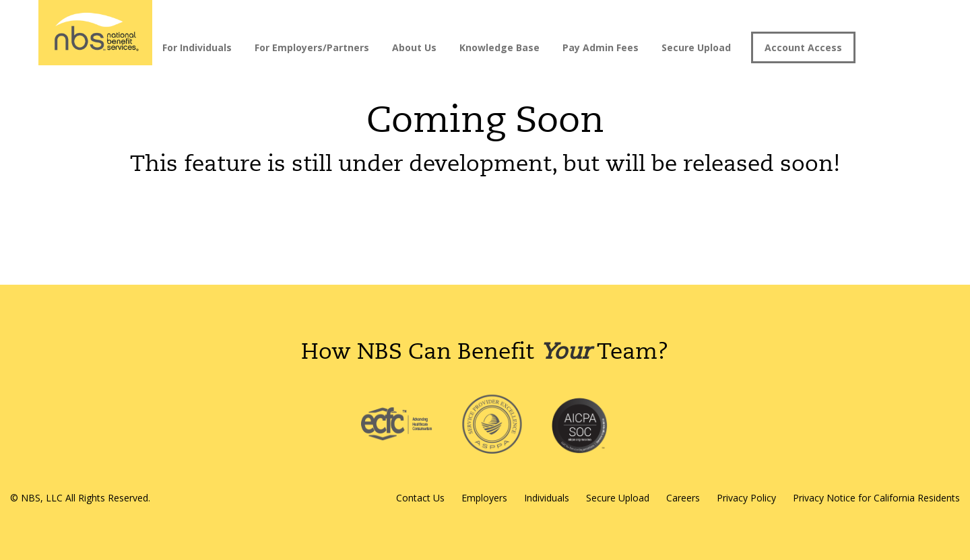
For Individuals (197, 47)
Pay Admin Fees (601, 47)
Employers (484, 498)
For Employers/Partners (312, 47)
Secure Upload (696, 47)
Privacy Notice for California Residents (876, 498)
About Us (414, 47)
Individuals (547, 498)
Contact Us (420, 498)
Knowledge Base (499, 47)
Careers (683, 498)
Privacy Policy (746, 498)
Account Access (803, 47)
